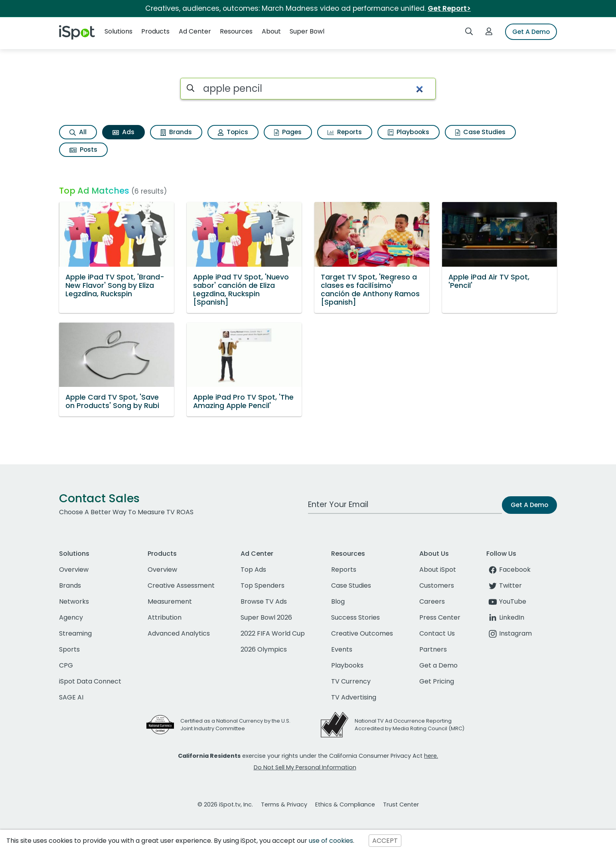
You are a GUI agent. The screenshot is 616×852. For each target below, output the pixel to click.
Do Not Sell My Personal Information (305, 767)
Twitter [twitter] (504, 586)
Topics (233, 132)
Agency (71, 617)
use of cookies (331, 841)
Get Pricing (437, 681)
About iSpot (438, 570)
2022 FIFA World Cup (273, 633)
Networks (74, 601)
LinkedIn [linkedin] (505, 617)
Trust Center (401, 804)
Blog (338, 601)
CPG (66, 665)
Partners (433, 649)
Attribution (165, 617)
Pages (288, 132)
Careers (432, 601)
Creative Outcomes (362, 633)
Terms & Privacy (284, 804)
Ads (123, 132)
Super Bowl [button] (307, 31)
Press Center (440, 617)
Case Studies (480, 132)
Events (342, 649)
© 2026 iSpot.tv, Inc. (225, 804)
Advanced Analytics (179, 633)
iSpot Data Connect (90, 681)
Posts (83, 150)
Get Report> (449, 8)
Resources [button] (236, 31)
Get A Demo (531, 32)
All (78, 132)
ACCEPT (385, 841)
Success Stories (355, 617)
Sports (69, 649)
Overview (74, 570)
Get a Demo (438, 665)
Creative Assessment (181, 586)
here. (431, 756)
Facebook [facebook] (508, 570)
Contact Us (437, 633)
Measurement (170, 601)
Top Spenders (263, 586)
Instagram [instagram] (509, 633)
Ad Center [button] (195, 31)
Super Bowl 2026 (266, 617)
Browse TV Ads (264, 601)
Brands (176, 132)
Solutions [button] (118, 31)
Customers (437, 586)
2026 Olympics (264, 649)
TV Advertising (354, 697)
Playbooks (409, 132)
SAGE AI (71, 697)
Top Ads (253, 570)
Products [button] (155, 31)
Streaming (75, 633)
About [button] (271, 31)
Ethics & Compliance (345, 804)
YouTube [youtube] (506, 601)
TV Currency (351, 681)
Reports (345, 132)
